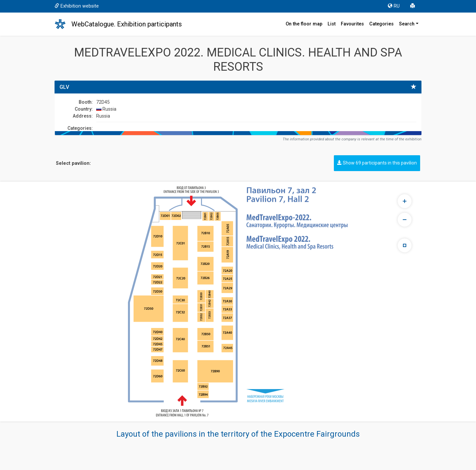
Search (407, 24)
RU (394, 6)
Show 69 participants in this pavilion (377, 163)
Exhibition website (77, 6)
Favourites (352, 24)
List (332, 24)
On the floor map (304, 24)
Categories (381, 24)
